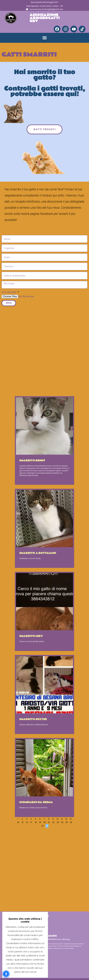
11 (52, 702)
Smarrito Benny (39, 546)
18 (41, 703)
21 (46, 703)
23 (50, 703)
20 (44, 703)
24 (52, 703)
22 (48, 703)
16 (37, 703)
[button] (44, 38)
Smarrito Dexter (40, 659)
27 (44, 705)
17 (39, 703)
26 (56, 703)
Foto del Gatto (9, 292)
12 (54, 702)
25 (54, 703)
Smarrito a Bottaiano (42, 586)
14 (33, 703)
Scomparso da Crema (41, 695)
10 (50, 702)
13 (56, 702)
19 (43, 703)
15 (35, 703)
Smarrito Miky (39, 622)
